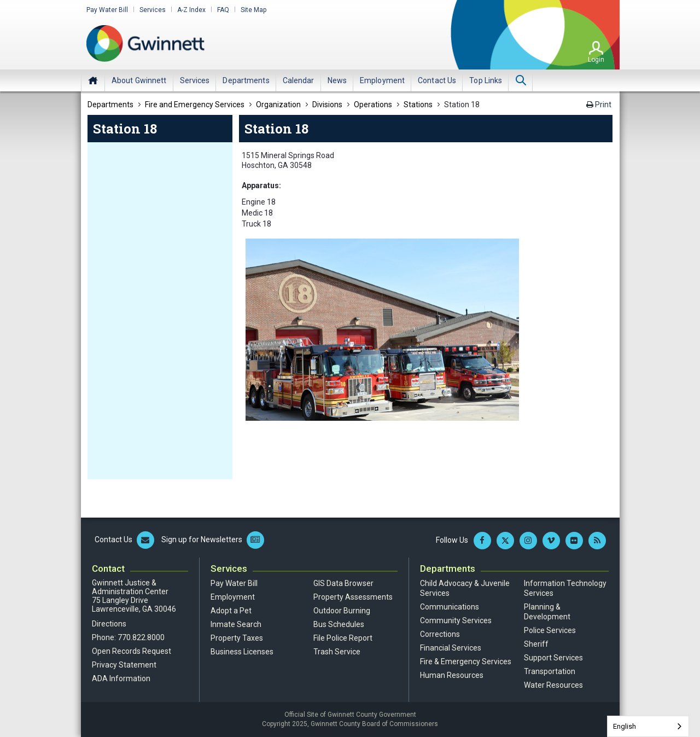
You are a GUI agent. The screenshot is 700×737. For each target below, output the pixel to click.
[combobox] (648, 726)
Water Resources (553, 685)
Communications (450, 607)
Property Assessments (353, 597)
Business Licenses (242, 652)
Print (599, 105)
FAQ (223, 10)
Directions (109, 624)
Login (596, 60)
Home (93, 80)
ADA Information (121, 678)
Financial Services (451, 648)
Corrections (440, 634)
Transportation (550, 671)
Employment (233, 597)
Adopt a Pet (231, 611)
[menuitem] (139, 80)
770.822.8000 (141, 637)
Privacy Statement (124, 665)
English (625, 726)
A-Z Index (191, 10)
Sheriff (536, 644)
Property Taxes (237, 638)
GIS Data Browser (343, 583)
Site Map (253, 10)
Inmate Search (236, 624)
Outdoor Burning (342, 611)
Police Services (550, 630)
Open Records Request (132, 651)
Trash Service (337, 652)
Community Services (456, 620)
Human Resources (452, 675)
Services (153, 10)
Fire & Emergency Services (466, 661)
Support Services (553, 658)
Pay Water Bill (107, 10)
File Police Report (343, 638)
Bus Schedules (339, 624)
